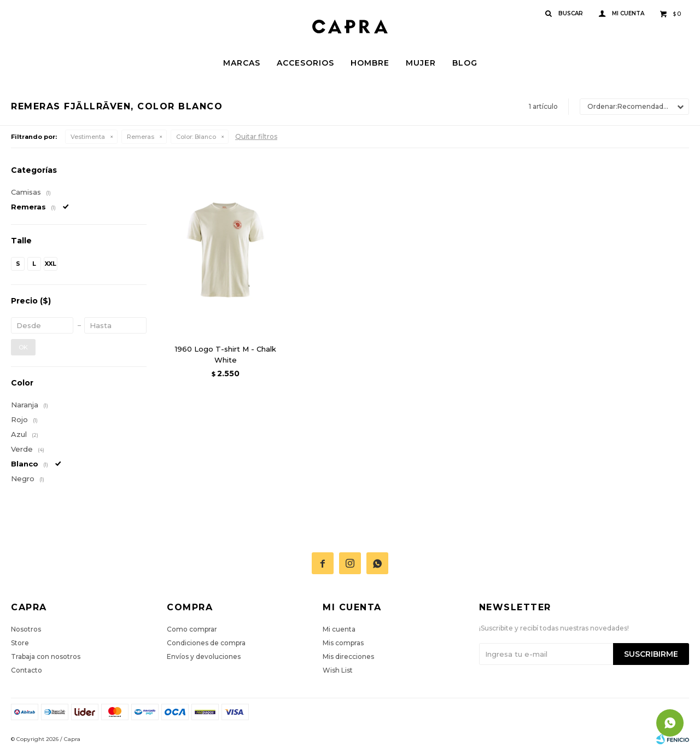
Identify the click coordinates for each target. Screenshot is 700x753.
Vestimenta (88, 137)
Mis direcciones (348, 656)
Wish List (338, 670)
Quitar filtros (256, 136)
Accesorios (305, 63)
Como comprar (192, 629)
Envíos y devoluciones (204, 656)
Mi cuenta (339, 629)
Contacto (27, 670)
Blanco (196, 137)
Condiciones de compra (206, 643)
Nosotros (26, 629)
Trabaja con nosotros (46, 656)
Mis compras (343, 643)
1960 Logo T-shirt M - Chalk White (226, 354)
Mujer (421, 63)
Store (20, 643)
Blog (465, 63)
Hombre (370, 63)
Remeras (141, 137)
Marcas (242, 63)
